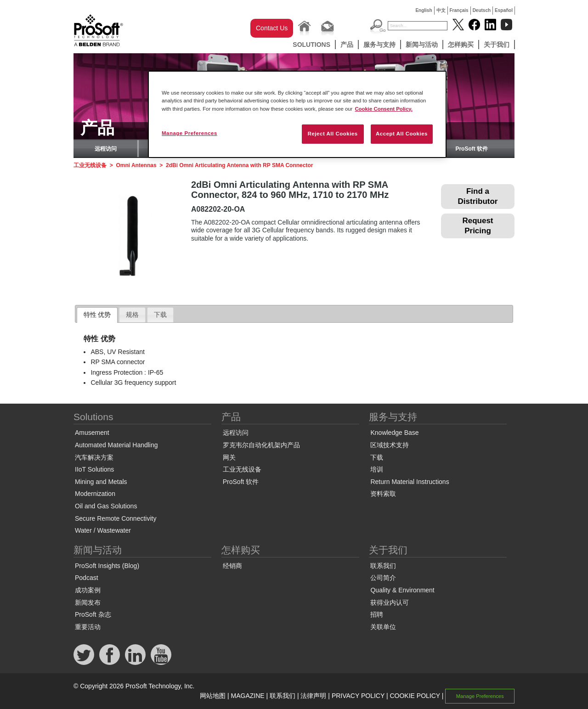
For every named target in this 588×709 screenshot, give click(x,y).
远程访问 (106, 149)
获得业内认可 (390, 602)
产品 (347, 45)
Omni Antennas (136, 165)
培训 (377, 469)
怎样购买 (461, 45)
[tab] (97, 315)
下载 (377, 457)
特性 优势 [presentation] (97, 315)
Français (459, 10)
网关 (229, 457)
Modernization (95, 494)
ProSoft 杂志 (93, 614)
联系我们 (383, 566)
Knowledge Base (394, 433)
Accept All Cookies (402, 134)
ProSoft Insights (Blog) (107, 566)
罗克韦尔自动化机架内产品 (261, 445)
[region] (297, 114)
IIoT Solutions (94, 469)
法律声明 (313, 696)
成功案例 (88, 590)
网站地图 (213, 696)
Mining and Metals (101, 482)
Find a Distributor (478, 196)
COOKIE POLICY (415, 696)
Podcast (87, 578)
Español (504, 10)
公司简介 (383, 578)
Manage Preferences (480, 696)
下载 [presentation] (160, 315)
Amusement (92, 433)
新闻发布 (88, 602)
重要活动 (88, 627)
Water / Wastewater (103, 530)
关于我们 (497, 45)
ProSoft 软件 (472, 149)
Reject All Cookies (333, 134)
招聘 (377, 614)
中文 (441, 10)
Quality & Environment (402, 590)
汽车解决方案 (94, 457)
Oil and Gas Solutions (106, 506)
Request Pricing (478, 226)
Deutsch (482, 10)
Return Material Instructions (410, 482)
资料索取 (383, 494)
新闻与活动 (422, 45)
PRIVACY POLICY (358, 696)
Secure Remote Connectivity (116, 518)
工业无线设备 (90, 165)
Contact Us (272, 28)
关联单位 (383, 627)
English (424, 10)
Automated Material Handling (116, 445)
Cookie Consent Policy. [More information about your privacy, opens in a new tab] (384, 109)
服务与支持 (379, 45)
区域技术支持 (390, 445)
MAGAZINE (248, 696)
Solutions (311, 45)
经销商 (232, 566)
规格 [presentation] (132, 315)
